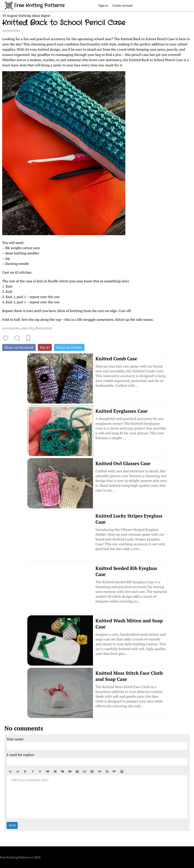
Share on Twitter (69, 347)
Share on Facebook (19, 347)
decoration (44, 328)
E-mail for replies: (21, 755)
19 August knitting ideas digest (26, 16)
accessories (11, 328)
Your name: (16, 739)
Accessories (11, 30)
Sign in (103, 5)
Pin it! (45, 347)
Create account (123, 5)
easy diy (27, 328)
